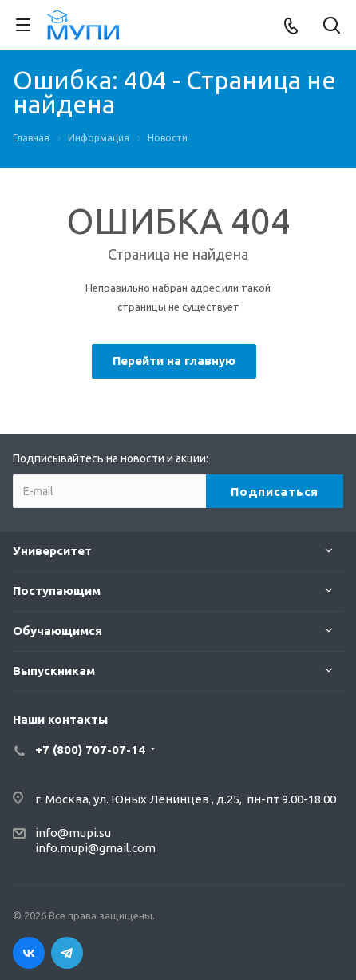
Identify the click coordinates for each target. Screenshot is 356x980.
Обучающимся (57, 631)
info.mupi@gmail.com (95, 848)
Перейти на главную (174, 361)
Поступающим (57, 591)
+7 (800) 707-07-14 (90, 750)
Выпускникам (54, 671)
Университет (52, 551)
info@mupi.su (73, 833)
